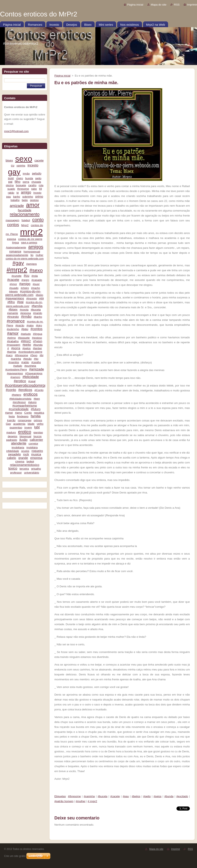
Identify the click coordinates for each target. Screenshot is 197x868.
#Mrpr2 (26, 341)
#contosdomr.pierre (30, 352)
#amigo (25, 284)
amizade (17, 206)
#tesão (27, 359)
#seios (157, 796)
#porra (16, 348)
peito (38, 178)
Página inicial (135, 5)
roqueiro (37, 451)
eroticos (30, 394)
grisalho (36, 469)
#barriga (11, 352)
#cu (27, 276)
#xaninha (16, 359)
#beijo (39, 295)
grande (23, 458)
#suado (14, 288)
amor (33, 205)
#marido (38, 313)
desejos (12, 436)
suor (11, 178)
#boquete (24, 338)
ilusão (23, 440)
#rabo (30, 325)
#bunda (38, 345)
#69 (41, 298)
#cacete (13, 280)
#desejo (13, 292)
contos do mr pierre (30, 239)
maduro (11, 432)
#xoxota (24, 310)
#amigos (31, 264)
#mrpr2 (17, 270)
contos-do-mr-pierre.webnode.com (25, 259)
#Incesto (31, 298)
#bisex (13, 309)
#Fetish (38, 341)
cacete (39, 160)
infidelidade (13, 451)
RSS (177, 5)
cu (13, 165)
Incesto (37, 193)
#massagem (14, 345)
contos (13, 225)
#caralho (36, 362)
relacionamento (25, 214)
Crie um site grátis (15, 856)
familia (36, 416)
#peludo (26, 334)
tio (32, 255)
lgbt (37, 427)
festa (12, 416)
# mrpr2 (93, 801)
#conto (11, 390)
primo (39, 196)
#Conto (39, 390)
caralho (32, 185)
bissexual (25, 436)
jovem (28, 428)
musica (36, 454)
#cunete (16, 276)
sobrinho (28, 197)
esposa (11, 239)
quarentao (16, 428)
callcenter (36, 440)
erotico (25, 432)
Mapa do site (159, 5)
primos (38, 420)
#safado (18, 366)
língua (15, 243)
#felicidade (31, 377)
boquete (21, 185)
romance (15, 251)
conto (38, 220)
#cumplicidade (19, 409)
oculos (25, 451)
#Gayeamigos (34, 373)
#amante (13, 313)
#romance (16, 321)
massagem (12, 220)
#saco (9, 355)
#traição (20, 326)
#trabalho (13, 341)
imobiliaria (18, 447)
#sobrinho (13, 329)
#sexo (36, 270)
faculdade (25, 210)
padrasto (12, 440)
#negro (25, 280)
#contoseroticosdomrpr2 (27, 385)
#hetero (16, 395)
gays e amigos (29, 243)
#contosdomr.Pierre (16, 370)
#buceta (36, 310)
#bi (41, 355)
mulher (40, 255)
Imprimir (192, 5)
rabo (34, 189)
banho (17, 197)
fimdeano (23, 416)
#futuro (36, 409)
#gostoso (37, 338)
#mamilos (14, 362)
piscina (10, 185)
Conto (28, 413)
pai (10, 182)
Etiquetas (60, 796)
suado (11, 189)
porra (26, 182)
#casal (32, 381)
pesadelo (14, 454)
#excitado (182, 796)
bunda (29, 178)
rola (41, 185)
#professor (19, 402)
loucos (37, 436)
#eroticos (25, 390)
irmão (26, 174)
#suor (36, 284)
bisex (9, 160)
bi (18, 193)
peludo (37, 173)
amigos (36, 247)
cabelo (12, 458)
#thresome (21, 355)
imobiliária (32, 448)
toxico (13, 468)
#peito (27, 345)
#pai (20, 302)
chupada (36, 182)
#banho (38, 317)
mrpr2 (31, 232)
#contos (37, 329)
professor (16, 473)
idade (31, 424)
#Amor (13, 284)
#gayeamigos (15, 298)
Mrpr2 (25, 225)
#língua (38, 334)
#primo (11, 338)
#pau (25, 329)
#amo (18, 413)
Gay (8, 424)
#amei (9, 413)
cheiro (20, 178)
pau (9, 197)
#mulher (81, 801)
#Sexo (34, 355)
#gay (18, 263)
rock (26, 454)
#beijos (136, 796)
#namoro (15, 377)
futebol (26, 220)
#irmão (26, 317)
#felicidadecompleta (20, 399)
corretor (33, 444)
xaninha (21, 166)
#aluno (32, 402)
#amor (13, 333)
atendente (19, 443)
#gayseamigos (15, 373)
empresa (36, 458)
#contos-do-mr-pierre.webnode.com (23, 293)
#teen (37, 399)
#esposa (26, 313)
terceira (24, 469)
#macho (36, 288)
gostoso (34, 200)
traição (11, 420)
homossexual (32, 252)
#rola (35, 276)
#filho (11, 302)
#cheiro (25, 288)
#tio (36, 359)
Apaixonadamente (16, 248)
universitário (31, 473)
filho (18, 182)
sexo (24, 159)
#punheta (30, 366)
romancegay (25, 420)
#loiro (39, 326)
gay (14, 172)
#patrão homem (64, 801)
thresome (23, 189)
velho (40, 424)
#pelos (26, 348)
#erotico (20, 381)
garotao (38, 432)
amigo (26, 192)
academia (19, 424)
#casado (37, 280)
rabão (11, 193)
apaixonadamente (17, 255)
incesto (33, 165)
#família (37, 306)
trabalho (15, 200)
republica (39, 413)
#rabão (25, 362)
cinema (20, 461)
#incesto (13, 317)
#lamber (37, 348)
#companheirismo (25, 405)
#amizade (37, 369)
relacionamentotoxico (25, 465)
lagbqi (30, 461)
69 (40, 189)
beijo (25, 200)
